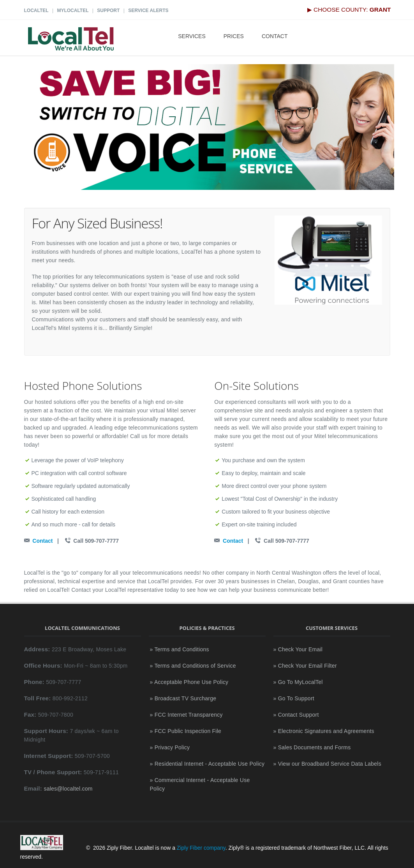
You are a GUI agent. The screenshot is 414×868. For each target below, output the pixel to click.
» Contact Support (296, 715)
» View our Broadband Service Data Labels (327, 764)
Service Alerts (148, 11)
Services (192, 36)
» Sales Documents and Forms (312, 747)
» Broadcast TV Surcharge (183, 698)
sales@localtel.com (68, 789)
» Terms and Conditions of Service (193, 666)
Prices (234, 36)
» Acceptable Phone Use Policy (189, 682)
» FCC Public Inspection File (186, 731)
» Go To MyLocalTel (298, 682)
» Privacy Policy (170, 747)
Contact (275, 36)
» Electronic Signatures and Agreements (324, 731)
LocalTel (36, 11)
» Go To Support (294, 698)
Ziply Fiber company (201, 848)
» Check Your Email (298, 649)
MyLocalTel (73, 11)
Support (108, 11)
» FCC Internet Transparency (186, 715)
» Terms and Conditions (180, 649)
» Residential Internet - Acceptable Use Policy (207, 764)
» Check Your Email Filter (305, 666)
